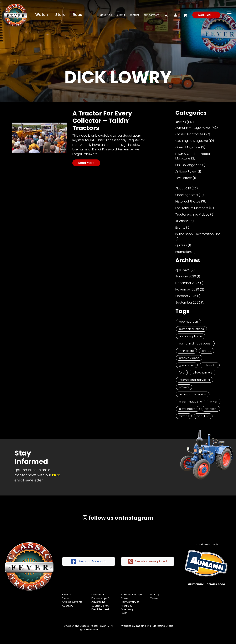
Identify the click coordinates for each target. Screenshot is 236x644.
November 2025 (187, 289)
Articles (181, 122)
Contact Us (98, 595)
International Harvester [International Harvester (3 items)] (195, 380)
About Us (68, 606)
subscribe (206, 15)
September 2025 (188, 302)
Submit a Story (100, 606)
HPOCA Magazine (188, 165)
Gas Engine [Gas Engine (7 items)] (187, 365)
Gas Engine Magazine (192, 141)
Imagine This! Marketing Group (155, 626)
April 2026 (182, 270)
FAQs (124, 613)
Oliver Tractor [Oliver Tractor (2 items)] (188, 409)
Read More (86, 163)
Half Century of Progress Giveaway (130, 605)
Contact (134, 15)
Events (180, 228)
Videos (66, 595)
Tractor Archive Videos (192, 215)
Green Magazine (188, 147)
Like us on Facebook (89, 561)
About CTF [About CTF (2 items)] (203, 416)
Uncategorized (187, 195)
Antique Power (186, 171)
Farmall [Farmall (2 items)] (184, 416)
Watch (41, 15)
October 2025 (186, 296)
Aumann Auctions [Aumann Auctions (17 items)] (191, 329)
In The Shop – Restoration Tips (198, 234)
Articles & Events (72, 602)
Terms (154, 598)
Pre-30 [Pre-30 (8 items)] (207, 351)
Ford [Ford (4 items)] (182, 373)
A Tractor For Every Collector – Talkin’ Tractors (102, 121)
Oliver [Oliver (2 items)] (214, 402)
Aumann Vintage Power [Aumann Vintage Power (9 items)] (195, 344)
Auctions (182, 221)
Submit (121, 15)
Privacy (155, 595)
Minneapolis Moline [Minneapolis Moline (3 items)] (193, 394)
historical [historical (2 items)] (211, 409)
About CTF (183, 188)
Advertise (106, 15)
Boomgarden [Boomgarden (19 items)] (188, 322)
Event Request (100, 609)
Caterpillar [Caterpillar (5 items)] (210, 365)
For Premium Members (192, 208)
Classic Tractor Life (189, 134)
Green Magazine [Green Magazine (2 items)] (190, 402)
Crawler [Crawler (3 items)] (184, 387)
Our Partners (151, 15)
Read (78, 15)
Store (60, 15)
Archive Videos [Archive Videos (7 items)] (189, 358)
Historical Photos (188, 201)
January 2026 (186, 276)
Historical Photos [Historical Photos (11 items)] (191, 336)
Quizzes (181, 245)
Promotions (184, 252)
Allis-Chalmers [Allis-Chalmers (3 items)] (203, 373)
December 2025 (187, 283)
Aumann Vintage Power (193, 128)
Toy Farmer (184, 178)
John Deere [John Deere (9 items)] (186, 351)
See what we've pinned (148, 561)
